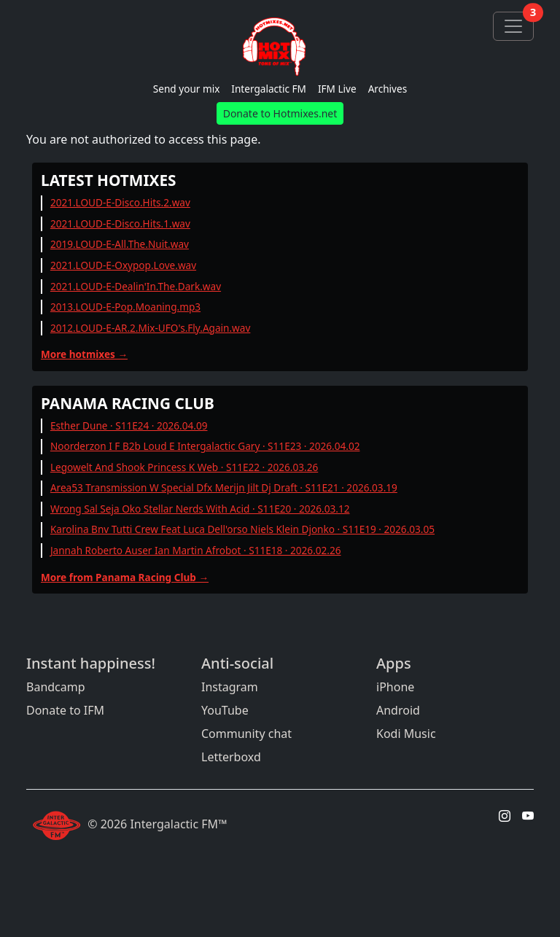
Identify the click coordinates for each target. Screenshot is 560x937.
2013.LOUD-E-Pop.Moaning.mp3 (125, 307)
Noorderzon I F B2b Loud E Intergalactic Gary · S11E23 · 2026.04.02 (205, 446)
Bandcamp (56, 687)
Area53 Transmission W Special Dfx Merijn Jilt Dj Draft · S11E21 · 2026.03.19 (224, 487)
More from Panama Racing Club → (125, 577)
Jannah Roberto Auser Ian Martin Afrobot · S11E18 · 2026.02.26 (196, 550)
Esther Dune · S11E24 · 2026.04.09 (129, 425)
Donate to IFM (65, 710)
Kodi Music (406, 734)
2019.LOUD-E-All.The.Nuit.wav (120, 244)
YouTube (225, 710)
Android (398, 710)
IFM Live (337, 89)
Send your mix (187, 89)
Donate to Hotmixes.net (280, 113)
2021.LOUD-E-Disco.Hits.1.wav (120, 223)
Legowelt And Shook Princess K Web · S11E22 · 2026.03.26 (184, 467)
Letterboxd (231, 757)
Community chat (246, 734)
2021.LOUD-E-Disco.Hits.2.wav (120, 202)
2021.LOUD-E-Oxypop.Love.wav (123, 265)
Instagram (230, 687)
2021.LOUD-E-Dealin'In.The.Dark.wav (136, 286)
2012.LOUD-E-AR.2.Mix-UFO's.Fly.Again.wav (150, 328)
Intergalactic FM (269, 89)
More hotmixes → (84, 354)
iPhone (395, 687)
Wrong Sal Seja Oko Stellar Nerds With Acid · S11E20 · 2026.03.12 (200, 509)
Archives (388, 89)
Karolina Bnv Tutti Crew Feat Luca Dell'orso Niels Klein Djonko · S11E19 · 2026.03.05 (242, 529)
